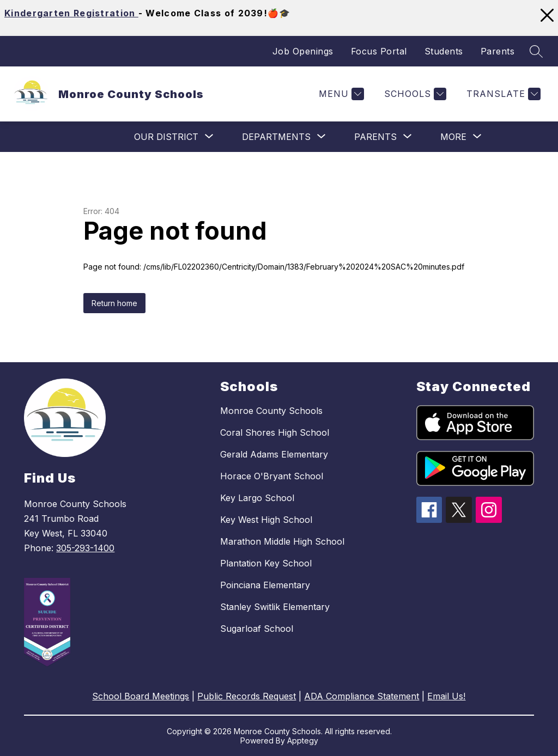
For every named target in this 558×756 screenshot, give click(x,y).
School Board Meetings (141, 696)
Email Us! (446, 696)
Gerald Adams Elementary (274, 454)
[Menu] (340, 94)
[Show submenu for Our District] (166, 137)
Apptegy (303, 740)
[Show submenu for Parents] (375, 137)
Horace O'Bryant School (272, 476)
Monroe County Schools (271, 411)
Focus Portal (379, 51)
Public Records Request (247, 696)
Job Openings (303, 51)
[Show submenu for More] (453, 137)
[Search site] (536, 51)
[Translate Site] (502, 94)
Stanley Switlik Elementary (275, 607)
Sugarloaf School (257, 629)
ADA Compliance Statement (362, 696)
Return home (114, 303)
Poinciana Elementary (265, 585)
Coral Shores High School (275, 432)
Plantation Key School (266, 563)
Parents (498, 51)
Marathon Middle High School (282, 541)
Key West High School (266, 520)
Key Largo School (257, 498)
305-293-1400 (85, 548)
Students (444, 51)
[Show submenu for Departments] (276, 137)
